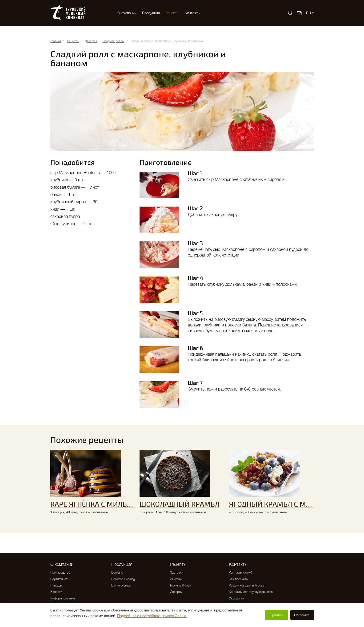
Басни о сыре (121, 585)
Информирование (63, 598)
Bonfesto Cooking (123, 579)
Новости (56, 592)
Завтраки (177, 572)
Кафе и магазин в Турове (247, 585)
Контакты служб (240, 572)
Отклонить (302, 615)
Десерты (176, 592)
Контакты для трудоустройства (251, 592)
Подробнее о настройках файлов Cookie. (152, 616)
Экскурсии (236, 598)
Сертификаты (60, 579)
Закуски (176, 579)
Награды (56, 585)
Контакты (192, 13)
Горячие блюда (181, 585)
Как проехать (238, 579)
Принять (276, 615)
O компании (127, 13)
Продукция (151, 13)
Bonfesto (117, 572)
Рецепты (172, 13)
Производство (60, 572)
